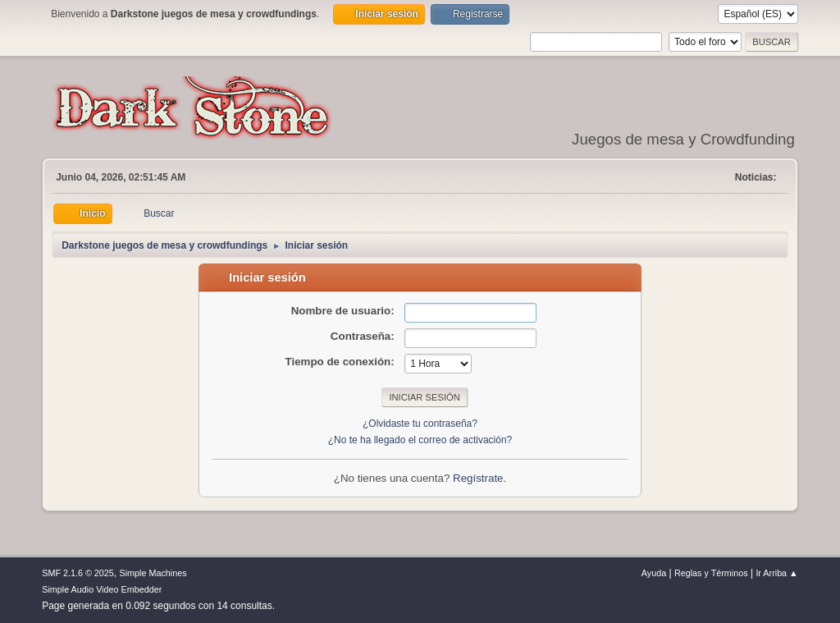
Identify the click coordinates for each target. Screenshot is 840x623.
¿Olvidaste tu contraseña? (420, 424)
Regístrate (478, 478)
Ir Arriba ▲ (776, 573)
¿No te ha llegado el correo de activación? (420, 440)
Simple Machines (153, 573)
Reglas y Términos (711, 573)
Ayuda (654, 573)
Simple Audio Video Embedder (102, 589)
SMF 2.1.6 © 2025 (78, 573)
